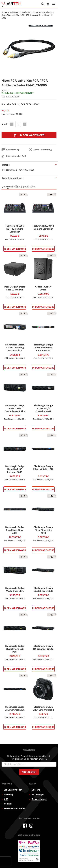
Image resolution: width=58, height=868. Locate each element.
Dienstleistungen (39, 799)
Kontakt (8, 804)
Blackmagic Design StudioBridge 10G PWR (15, 649)
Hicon (6, 90)
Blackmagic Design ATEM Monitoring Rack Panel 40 (15, 348)
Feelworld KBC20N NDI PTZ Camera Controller (15, 229)
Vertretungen (38, 795)
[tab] (29, 164)
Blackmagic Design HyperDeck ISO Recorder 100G (15, 469)
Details (6, 165)
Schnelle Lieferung (43, 150)
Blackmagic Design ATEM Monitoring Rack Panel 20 (43, 348)
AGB (6, 799)
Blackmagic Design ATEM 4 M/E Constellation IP (43, 409)
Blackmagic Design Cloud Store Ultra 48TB (15, 530)
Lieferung (8, 795)
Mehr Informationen (13, 178)
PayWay (29, 851)
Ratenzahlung (13, 150)
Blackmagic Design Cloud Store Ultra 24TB (43, 530)
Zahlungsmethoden (13, 790)
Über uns (36, 790)
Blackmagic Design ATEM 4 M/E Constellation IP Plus (15, 409)
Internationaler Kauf (16, 156)
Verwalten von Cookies (15, 809)
